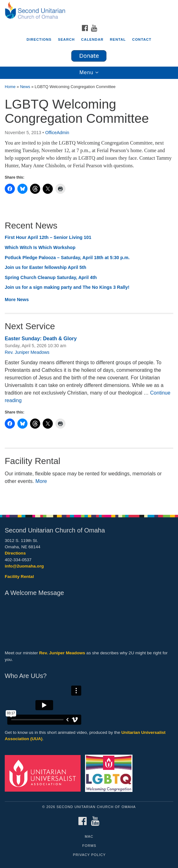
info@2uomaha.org (24, 566)
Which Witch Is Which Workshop (40, 247)
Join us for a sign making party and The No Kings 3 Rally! (68, 287)
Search (66, 39)
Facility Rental (19, 577)
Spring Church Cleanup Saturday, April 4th (51, 277)
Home (10, 87)
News (25, 87)
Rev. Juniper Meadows (27, 352)
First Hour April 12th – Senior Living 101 (48, 237)
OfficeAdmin (57, 133)
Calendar (92, 39)
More (41, 481)
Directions (39, 39)
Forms (89, 846)
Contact (142, 39)
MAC (89, 836)
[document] (89, 293)
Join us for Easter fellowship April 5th (46, 267)
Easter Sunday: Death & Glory (41, 339)
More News (17, 300)
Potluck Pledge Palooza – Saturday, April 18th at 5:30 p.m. (67, 258)
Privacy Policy (89, 855)
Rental (118, 39)
